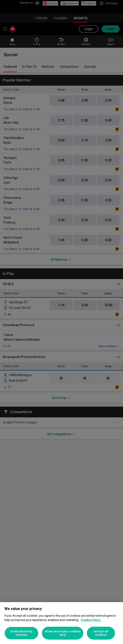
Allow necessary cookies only (63, 633)
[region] (61, 623)
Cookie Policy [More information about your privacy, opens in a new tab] (91, 620)
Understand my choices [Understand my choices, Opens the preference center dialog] (22, 633)
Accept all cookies (101, 633)
